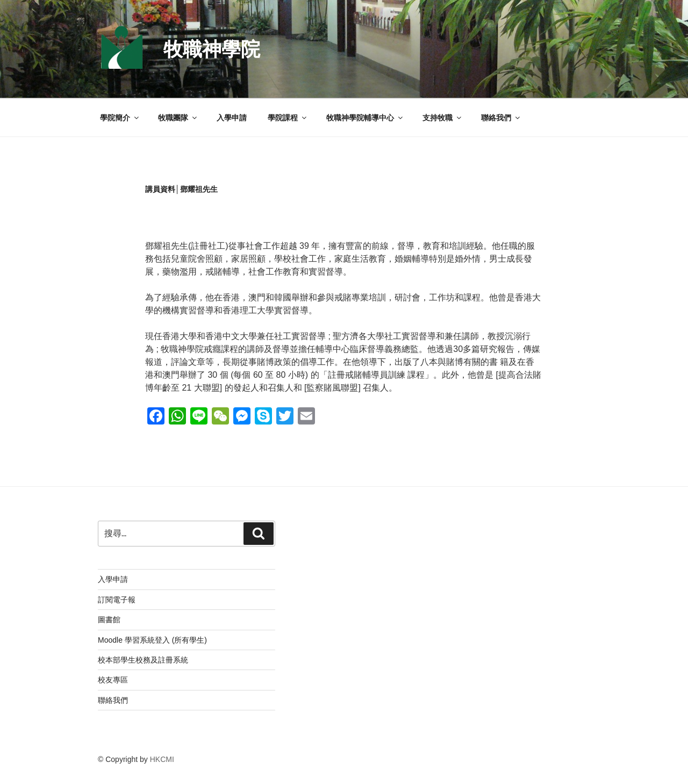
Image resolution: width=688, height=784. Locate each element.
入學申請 (232, 118)
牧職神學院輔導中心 (365, 118)
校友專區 (113, 680)
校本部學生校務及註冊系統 (143, 660)
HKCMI (162, 759)
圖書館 (109, 620)
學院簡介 (120, 118)
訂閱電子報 (117, 600)
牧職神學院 (212, 49)
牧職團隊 (178, 118)
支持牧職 (443, 118)
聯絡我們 (501, 118)
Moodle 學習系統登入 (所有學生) (152, 640)
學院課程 (288, 118)
